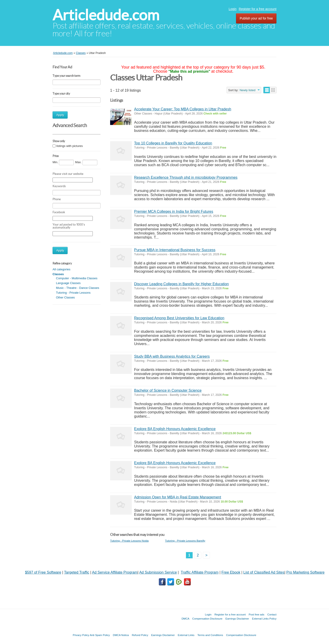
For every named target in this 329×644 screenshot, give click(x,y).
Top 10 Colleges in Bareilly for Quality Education (173, 143)
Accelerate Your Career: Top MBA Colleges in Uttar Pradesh (183, 109)
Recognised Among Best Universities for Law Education (179, 318)
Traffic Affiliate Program (200, 572)
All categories (61, 269)
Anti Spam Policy (100, 635)
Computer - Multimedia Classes (77, 278)
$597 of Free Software (43, 572)
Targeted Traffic (77, 572)
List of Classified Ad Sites (264, 572)
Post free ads (256, 614)
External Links (186, 635)
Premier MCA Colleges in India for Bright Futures (174, 212)
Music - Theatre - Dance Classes (78, 288)
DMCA (186, 619)
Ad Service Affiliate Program (115, 572)
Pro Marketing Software (305, 572)
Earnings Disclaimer (237, 619)
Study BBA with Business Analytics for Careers (172, 356)
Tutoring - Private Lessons (73, 293)
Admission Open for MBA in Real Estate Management (178, 497)
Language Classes (68, 283)
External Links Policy (264, 619)
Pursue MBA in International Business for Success (175, 250)
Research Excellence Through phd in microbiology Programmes (186, 177)
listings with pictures (70, 146)
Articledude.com (106, 15)
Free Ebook (231, 572)
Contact (272, 614)
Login (233, 9)
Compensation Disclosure (207, 619)
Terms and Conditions (210, 635)
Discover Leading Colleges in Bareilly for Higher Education (181, 284)
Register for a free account (258, 9)
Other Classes (65, 297)
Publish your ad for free (256, 18)
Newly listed (248, 90)
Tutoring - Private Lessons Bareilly (185, 541)
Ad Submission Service (158, 572)
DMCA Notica (121, 635)
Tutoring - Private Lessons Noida (129, 541)
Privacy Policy (81, 635)
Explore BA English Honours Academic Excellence (175, 429)
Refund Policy (140, 635)
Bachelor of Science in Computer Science (168, 390)
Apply (60, 115)
